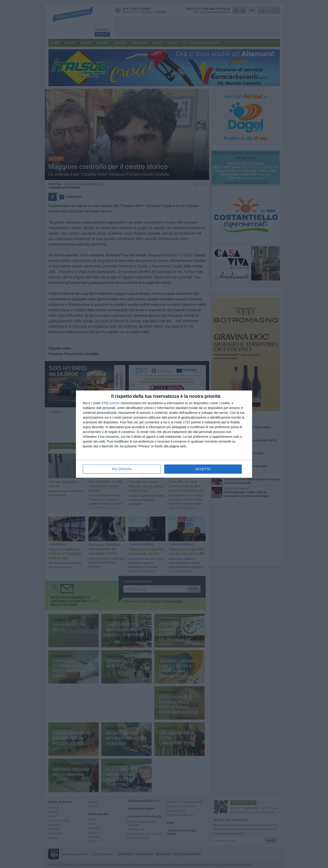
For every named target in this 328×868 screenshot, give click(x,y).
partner (115, 403)
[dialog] (164, 434)
